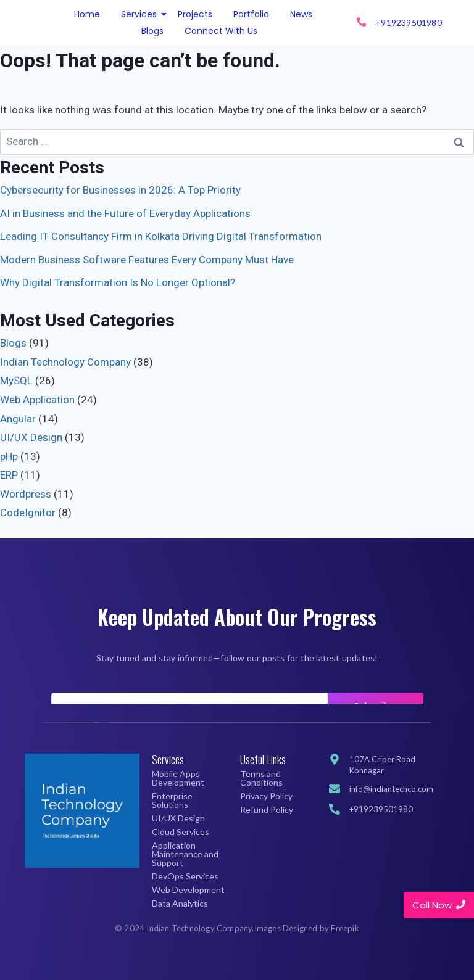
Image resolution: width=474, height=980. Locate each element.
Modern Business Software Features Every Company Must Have (147, 260)
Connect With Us (221, 31)
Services (141, 14)
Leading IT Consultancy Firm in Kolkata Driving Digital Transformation (161, 236)
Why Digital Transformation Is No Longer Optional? (118, 282)
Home (87, 14)
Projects (195, 14)
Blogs (152, 31)
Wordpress (26, 494)
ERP (9, 475)
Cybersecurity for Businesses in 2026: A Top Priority (120, 190)
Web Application (37, 400)
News (301, 14)
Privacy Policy (266, 796)
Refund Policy (267, 809)
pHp (9, 456)
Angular (18, 419)
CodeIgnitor (28, 513)
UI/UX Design (31, 437)
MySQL (16, 381)
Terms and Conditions (261, 778)
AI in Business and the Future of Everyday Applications (125, 213)
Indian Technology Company (65, 362)
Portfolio (251, 14)
